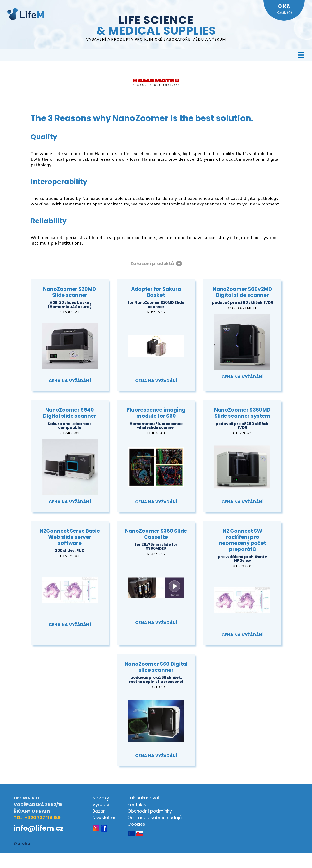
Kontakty (137, 804)
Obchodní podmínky (150, 811)
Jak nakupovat (144, 798)
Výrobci (101, 804)
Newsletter (104, 818)
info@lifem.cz (39, 828)
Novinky (101, 798)
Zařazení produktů (152, 264)
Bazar (99, 811)
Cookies (136, 824)
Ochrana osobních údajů (155, 818)
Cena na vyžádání (70, 381)
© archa (22, 844)
